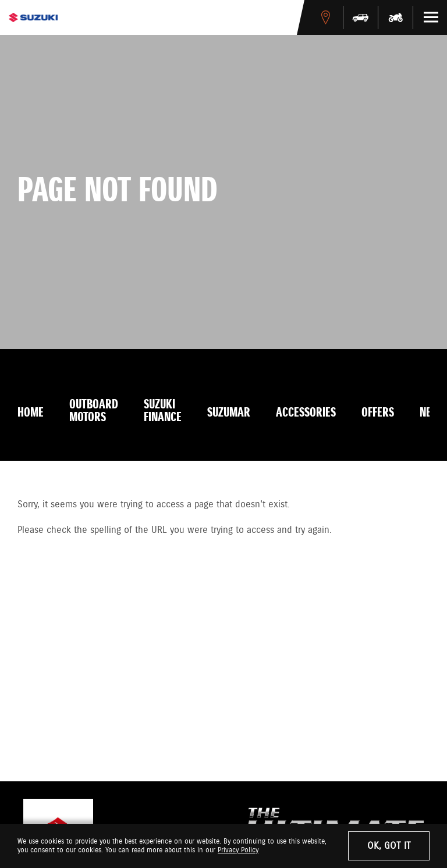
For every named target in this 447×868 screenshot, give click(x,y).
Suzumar (229, 413)
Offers (378, 413)
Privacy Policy (238, 850)
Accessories (306, 413)
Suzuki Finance (163, 411)
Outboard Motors (94, 411)
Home (31, 413)
